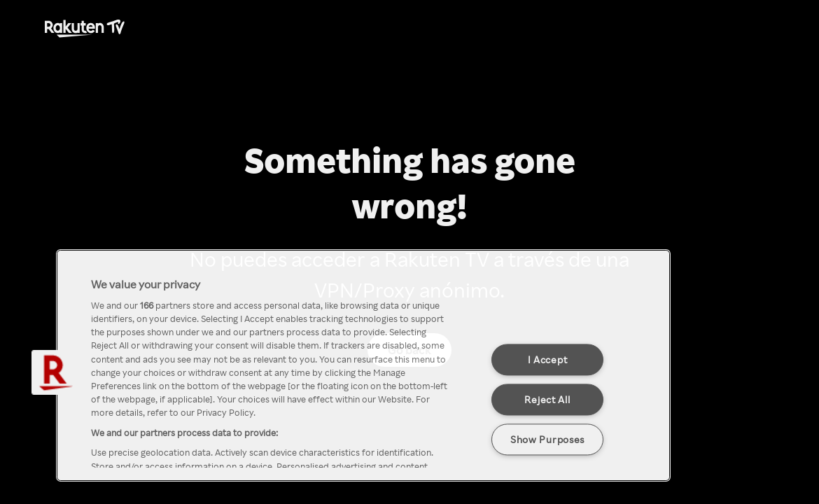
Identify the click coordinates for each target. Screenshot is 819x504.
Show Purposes (547, 439)
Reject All (547, 399)
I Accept (548, 359)
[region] (363, 365)
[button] (54, 372)
